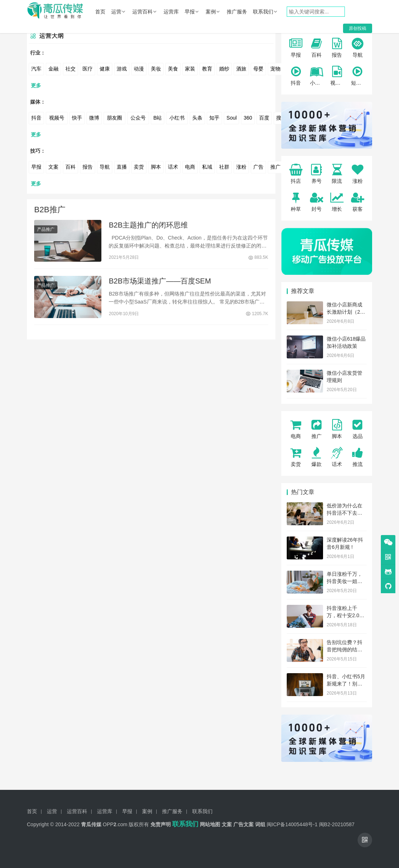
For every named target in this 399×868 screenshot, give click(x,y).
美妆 (156, 69)
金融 (53, 69)
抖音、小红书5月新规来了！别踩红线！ (346, 684)
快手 (77, 118)
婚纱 (224, 69)
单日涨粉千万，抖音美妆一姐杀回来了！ (344, 581)
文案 (53, 167)
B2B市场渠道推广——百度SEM (160, 282)
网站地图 (210, 824)
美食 (173, 69)
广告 (258, 167)
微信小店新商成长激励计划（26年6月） (345, 312)
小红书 (177, 118)
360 (248, 118)
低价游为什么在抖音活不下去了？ (344, 513)
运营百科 (142, 12)
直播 (122, 167)
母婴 (258, 69)
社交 (70, 69)
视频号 (57, 118)
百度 (264, 118)
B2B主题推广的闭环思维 (148, 225)
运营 (116, 12)
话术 (173, 167)
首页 (100, 12)
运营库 (171, 12)
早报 (190, 12)
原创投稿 (358, 28)
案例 (211, 12)
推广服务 (237, 12)
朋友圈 (114, 118)
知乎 (214, 118)
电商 (190, 167)
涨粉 (241, 167)
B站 (158, 118)
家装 (190, 69)
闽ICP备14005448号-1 (292, 824)
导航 (105, 167)
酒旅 (241, 69)
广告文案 (243, 824)
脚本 (156, 167)
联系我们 (263, 12)
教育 (207, 69)
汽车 (36, 69)
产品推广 (46, 230)
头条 (197, 118)
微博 (94, 118)
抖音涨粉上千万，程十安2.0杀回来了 (345, 615)
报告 (88, 167)
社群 (224, 167)
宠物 (275, 69)
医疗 (88, 69)
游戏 (122, 69)
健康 (105, 69)
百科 (70, 167)
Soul (231, 118)
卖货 (139, 167)
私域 (207, 167)
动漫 (139, 69)
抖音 (36, 118)
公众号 (138, 118)
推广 (275, 167)
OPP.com (115, 824)
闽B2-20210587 (337, 824)
